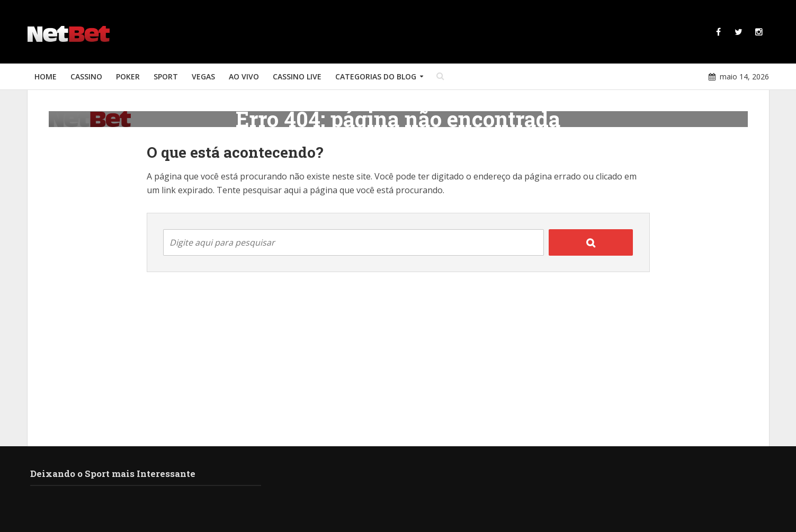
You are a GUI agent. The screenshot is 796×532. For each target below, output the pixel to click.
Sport (166, 76)
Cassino (86, 76)
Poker (128, 76)
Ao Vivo (244, 76)
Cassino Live (297, 76)
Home (46, 76)
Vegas (203, 76)
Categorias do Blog (376, 76)
